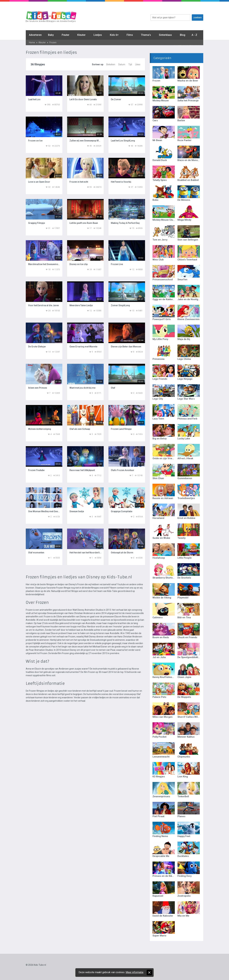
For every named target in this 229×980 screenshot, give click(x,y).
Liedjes (98, 35)
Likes (138, 64)
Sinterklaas (165, 35)
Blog (183, 35)
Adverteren (35, 35)
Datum (122, 64)
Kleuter (81, 35)
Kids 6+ (114, 35)
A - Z (194, 35)
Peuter (66, 35)
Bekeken (111, 64)
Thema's (146, 35)
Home (32, 42)
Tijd (130, 64)
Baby (51, 35)
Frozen (53, 42)
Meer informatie (135, 972)
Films (130, 35)
